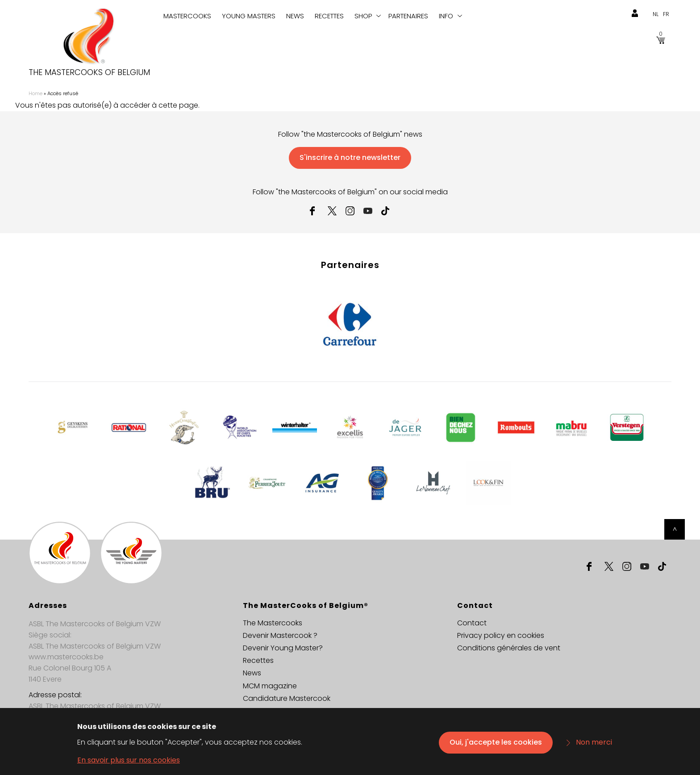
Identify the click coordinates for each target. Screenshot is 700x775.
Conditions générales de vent (509, 648)
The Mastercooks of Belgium (89, 72)
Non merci (594, 747)
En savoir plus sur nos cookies (129, 765)
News (295, 16)
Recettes (329, 16)
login (635, 13)
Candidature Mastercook (287, 698)
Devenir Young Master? (283, 648)
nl (656, 14)
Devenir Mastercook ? (280, 635)
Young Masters (249, 16)
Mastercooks (187, 16)
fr (666, 14)
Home (35, 93)
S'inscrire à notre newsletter (350, 157)
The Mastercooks (273, 623)
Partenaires (408, 16)
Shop (363, 16)
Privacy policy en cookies (501, 635)
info (446, 16)
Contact (472, 623)
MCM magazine (270, 686)
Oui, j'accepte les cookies (496, 747)
